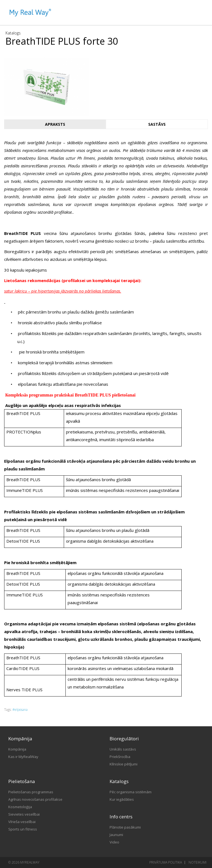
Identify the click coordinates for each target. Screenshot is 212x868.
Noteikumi (198, 862)
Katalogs (13, 33)
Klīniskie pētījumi (124, 764)
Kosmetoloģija (20, 807)
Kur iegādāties (122, 799)
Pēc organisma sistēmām (131, 792)
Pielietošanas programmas (31, 792)
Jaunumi (116, 835)
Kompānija (17, 749)
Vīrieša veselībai (22, 822)
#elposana (20, 710)
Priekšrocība (120, 757)
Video (114, 842)
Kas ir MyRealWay (23, 757)
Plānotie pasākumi (125, 827)
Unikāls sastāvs (123, 749)
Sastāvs (157, 124)
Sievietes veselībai (24, 814)
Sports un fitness (23, 829)
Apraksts (55, 124)
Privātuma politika (166, 862)
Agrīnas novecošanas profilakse (35, 799)
